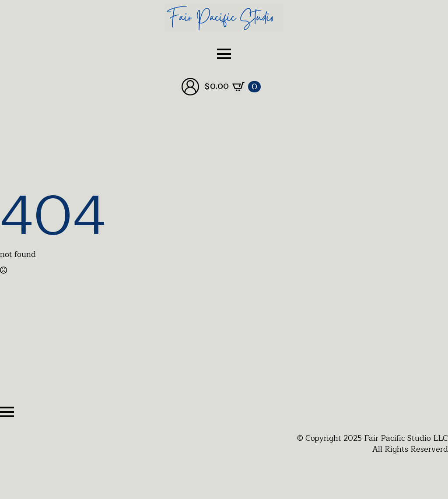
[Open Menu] (224, 54)
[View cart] (233, 87)
